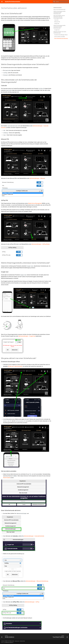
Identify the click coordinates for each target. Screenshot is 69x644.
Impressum (17, 641)
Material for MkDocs (9, 642)
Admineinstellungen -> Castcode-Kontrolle (34, 536)
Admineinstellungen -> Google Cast (27, 336)
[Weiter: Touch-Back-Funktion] (60, 637)
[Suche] (61, 2)
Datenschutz (22, 641)
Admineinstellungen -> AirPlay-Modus (41, 244)
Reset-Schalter (7, 478)
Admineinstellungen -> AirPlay (32, 602)
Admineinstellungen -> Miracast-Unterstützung (37, 581)
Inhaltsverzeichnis (58, 8)
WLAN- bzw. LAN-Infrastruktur (15, 366)
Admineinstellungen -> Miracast (37, 178)
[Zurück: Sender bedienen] (8, 637)
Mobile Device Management (35, 203)
